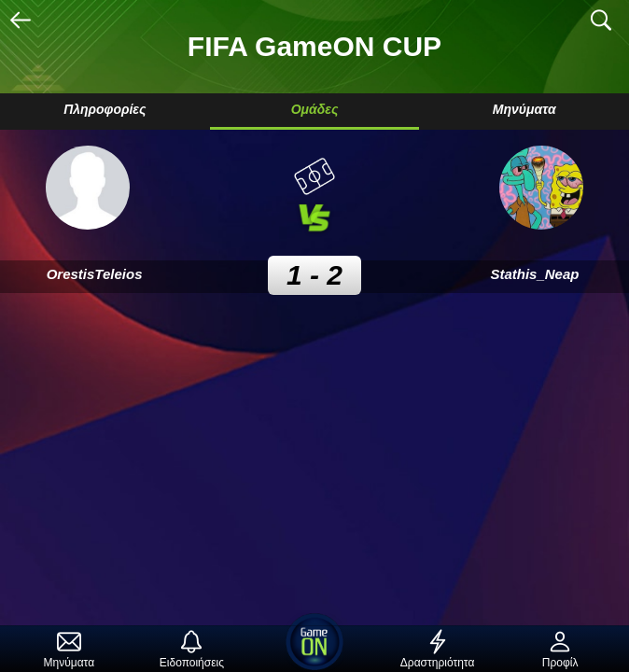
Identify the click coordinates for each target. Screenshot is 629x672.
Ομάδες (315, 109)
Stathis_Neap (534, 274)
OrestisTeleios (95, 274)
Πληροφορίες (105, 109)
